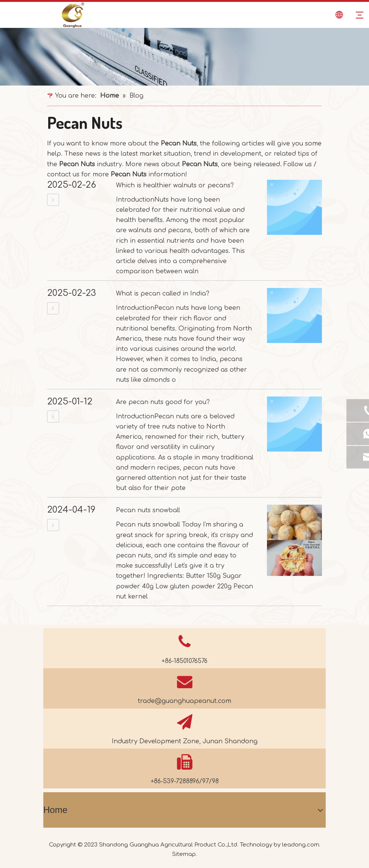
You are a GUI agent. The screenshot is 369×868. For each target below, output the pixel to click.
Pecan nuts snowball (148, 510)
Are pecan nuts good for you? (163, 402)
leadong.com (301, 845)
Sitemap (184, 854)
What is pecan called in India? (163, 294)
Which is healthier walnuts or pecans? (175, 185)
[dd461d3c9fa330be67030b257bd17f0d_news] (184, 57)
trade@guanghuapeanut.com (184, 701)
